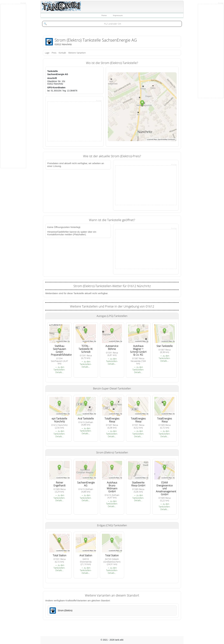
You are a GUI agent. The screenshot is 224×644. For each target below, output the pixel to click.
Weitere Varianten (77, 53)
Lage (47, 53)
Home (104, 15)
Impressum (118, 15)
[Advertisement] (71, 121)
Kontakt (62, 53)
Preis (54, 53)
